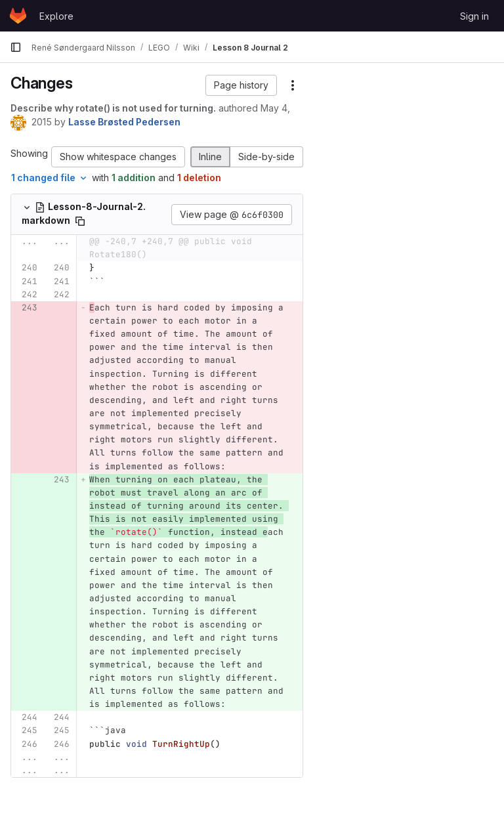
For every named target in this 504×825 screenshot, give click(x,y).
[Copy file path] (80, 221)
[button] (241, 85)
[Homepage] (18, 16)
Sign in (474, 16)
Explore (56, 16)
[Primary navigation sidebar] (16, 47)
